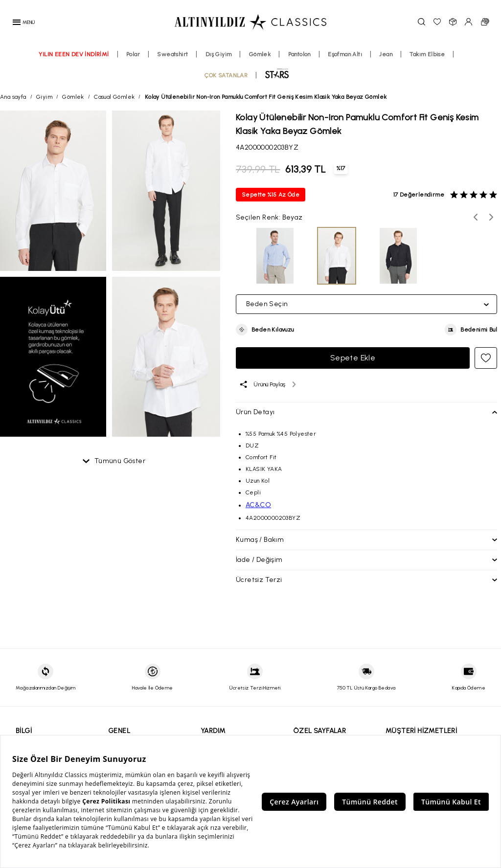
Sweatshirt (172, 59)
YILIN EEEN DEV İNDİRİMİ (74, 59)
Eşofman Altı (345, 59)
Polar (133, 59)
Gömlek (260, 59)
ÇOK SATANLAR (226, 80)
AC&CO (258, 505)
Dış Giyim (219, 59)
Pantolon (299, 59)
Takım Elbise (427, 59)
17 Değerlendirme (419, 195)
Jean (386, 59)
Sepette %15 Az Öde (271, 195)
